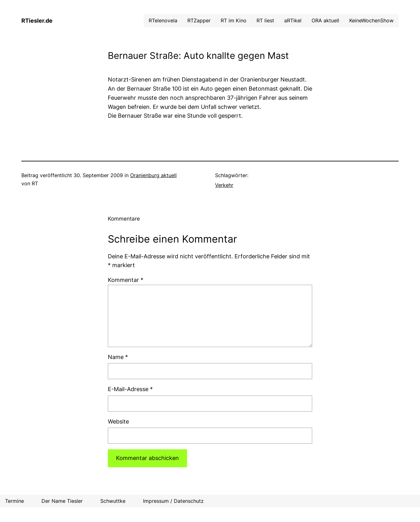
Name (118, 357)
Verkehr (224, 185)
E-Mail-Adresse (130, 389)
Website (118, 421)
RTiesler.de (37, 21)
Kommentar (126, 280)
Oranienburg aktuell (153, 175)
